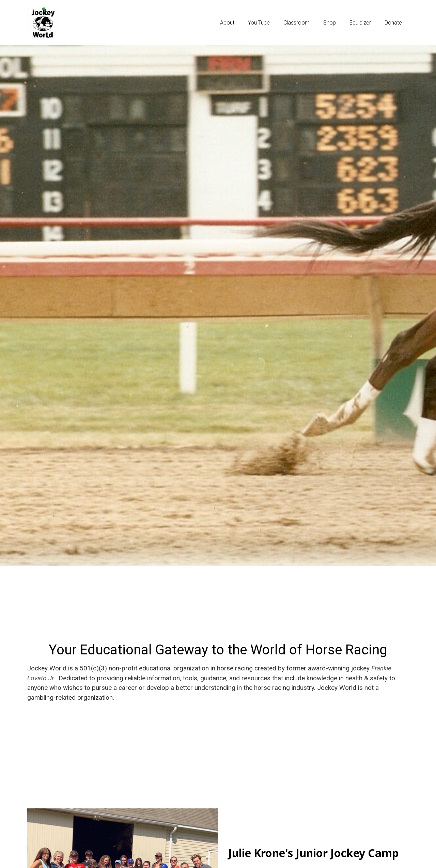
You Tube (259, 23)
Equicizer (360, 23)
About (227, 23)
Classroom (297, 23)
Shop (330, 23)
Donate (393, 23)
